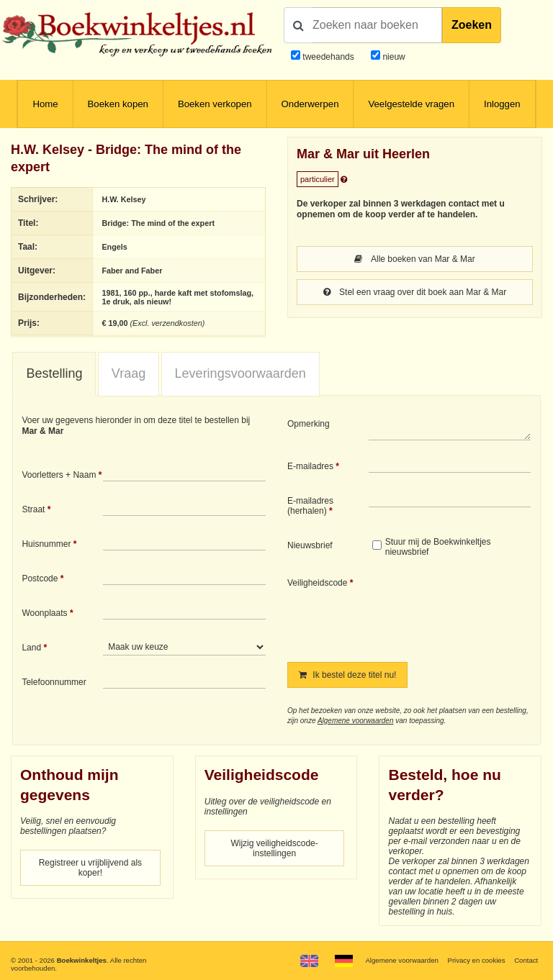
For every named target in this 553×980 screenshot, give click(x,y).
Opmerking (309, 424)
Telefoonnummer (54, 682)
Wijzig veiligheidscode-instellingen (274, 848)
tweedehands (328, 57)
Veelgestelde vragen (411, 104)
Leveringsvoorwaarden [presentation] (240, 373)
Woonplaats (44, 613)
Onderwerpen (310, 104)
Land (31, 648)
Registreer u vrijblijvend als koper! (90, 868)
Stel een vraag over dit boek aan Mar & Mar (415, 292)
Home (45, 104)
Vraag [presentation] (129, 373)
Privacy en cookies (476, 960)
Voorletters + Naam (59, 475)
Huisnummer (46, 544)
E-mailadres (310, 466)
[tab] (54, 374)
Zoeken (472, 25)
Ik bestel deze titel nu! (347, 675)
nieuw (393, 57)
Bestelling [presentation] (54, 373)
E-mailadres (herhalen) (310, 506)
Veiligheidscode (317, 583)
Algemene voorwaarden (356, 721)
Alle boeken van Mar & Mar (414, 259)
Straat (33, 509)
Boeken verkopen (215, 104)
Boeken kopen (118, 104)
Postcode (40, 579)
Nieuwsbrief (310, 545)
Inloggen (502, 104)
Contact (526, 960)
